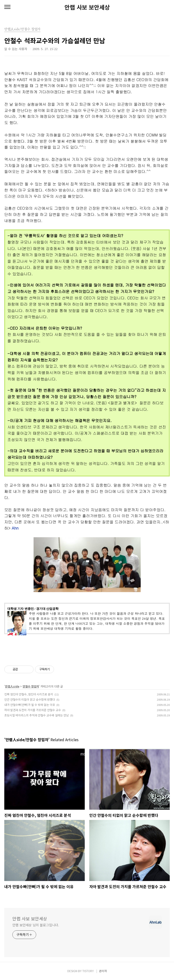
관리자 (103, 971)
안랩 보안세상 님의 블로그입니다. (36, 925)
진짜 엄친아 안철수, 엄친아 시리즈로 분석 (29, 694)
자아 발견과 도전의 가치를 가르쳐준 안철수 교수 (33, 710)
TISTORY (88, 971)
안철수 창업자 (31, 686)
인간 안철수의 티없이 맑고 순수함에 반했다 (30, 699)
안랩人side (12, 686)
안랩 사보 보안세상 (87, 7)
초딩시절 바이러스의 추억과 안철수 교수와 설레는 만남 (37, 715)
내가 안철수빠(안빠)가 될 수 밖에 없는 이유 (30, 705)
